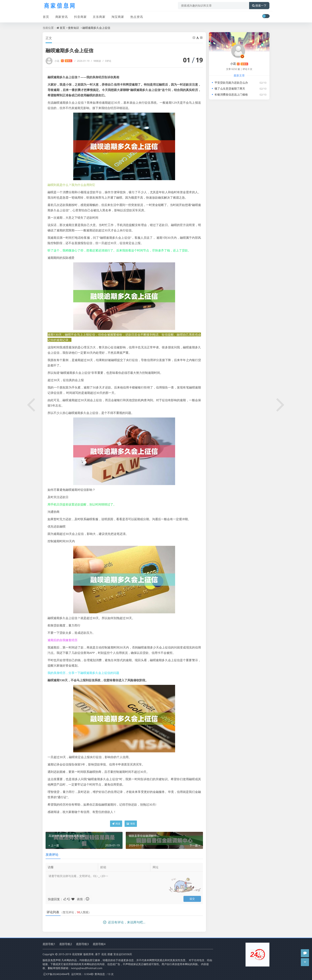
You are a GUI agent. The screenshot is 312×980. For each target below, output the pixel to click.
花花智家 (77, 954)
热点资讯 (136, 16)
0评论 (107, 61)
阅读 (116, 824)
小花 (63, 61)
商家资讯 (61, 16)
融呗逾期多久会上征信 (96, 28)
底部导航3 (82, 944)
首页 (46, 16)
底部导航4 (99, 944)
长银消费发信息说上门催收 (231, 94)
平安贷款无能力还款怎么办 (231, 83)
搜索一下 (259, 6)
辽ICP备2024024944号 (56, 974)
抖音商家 (80, 16)
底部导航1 (49, 944)
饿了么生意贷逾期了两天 (230, 88)
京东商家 (99, 16)
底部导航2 (66, 944)
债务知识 (73, 28)
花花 (104, 954)
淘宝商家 (117, 16)
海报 (131, 824)
